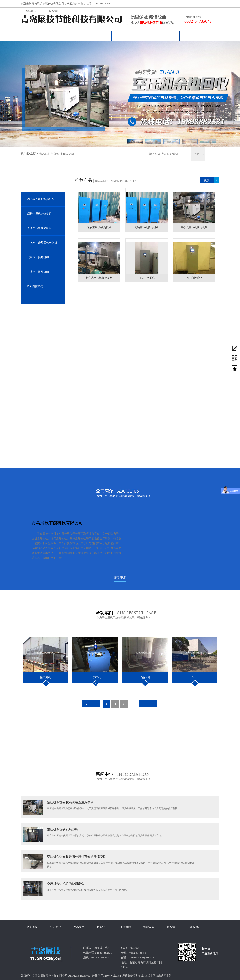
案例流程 (123, 36)
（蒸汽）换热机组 (38, 272)
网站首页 (32, 36)
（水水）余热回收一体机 (42, 243)
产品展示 (77, 36)
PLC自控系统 (35, 286)
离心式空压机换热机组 (41, 199)
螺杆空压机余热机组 (39, 214)
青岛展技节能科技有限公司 (57, 154)
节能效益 (146, 36)
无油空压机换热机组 (39, 228)
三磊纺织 (95, 677)
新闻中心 (100, 36)
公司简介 (55, 36)
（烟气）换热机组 (38, 257)
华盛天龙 (145, 677)
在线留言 (191, 36)
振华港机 (45, 677)
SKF (195, 677)
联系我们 (168, 36)
